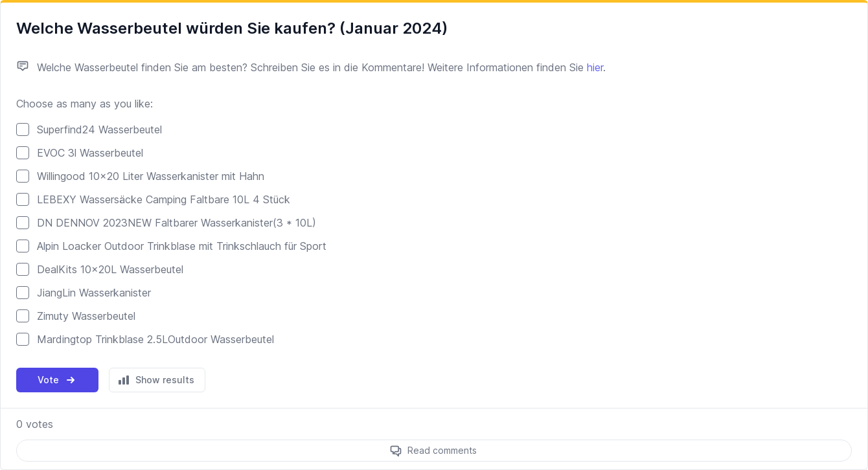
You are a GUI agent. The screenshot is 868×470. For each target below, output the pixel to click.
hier (595, 67)
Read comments (442, 450)
